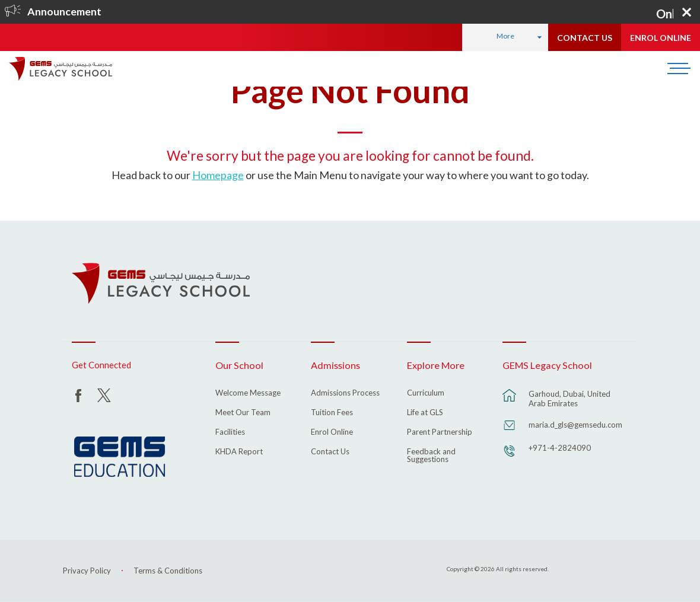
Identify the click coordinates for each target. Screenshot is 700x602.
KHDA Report (239, 452)
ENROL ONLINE (661, 38)
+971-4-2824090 (560, 448)
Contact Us (330, 452)
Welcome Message (248, 393)
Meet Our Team (243, 413)
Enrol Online (332, 432)
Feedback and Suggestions (431, 456)
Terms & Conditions (168, 571)
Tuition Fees (332, 413)
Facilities (230, 432)
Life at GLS (425, 413)
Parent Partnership (440, 432)
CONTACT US (585, 38)
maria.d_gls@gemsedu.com (575, 425)
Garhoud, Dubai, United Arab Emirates (569, 399)
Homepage (218, 175)
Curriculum (426, 393)
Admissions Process (345, 393)
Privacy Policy (87, 571)
